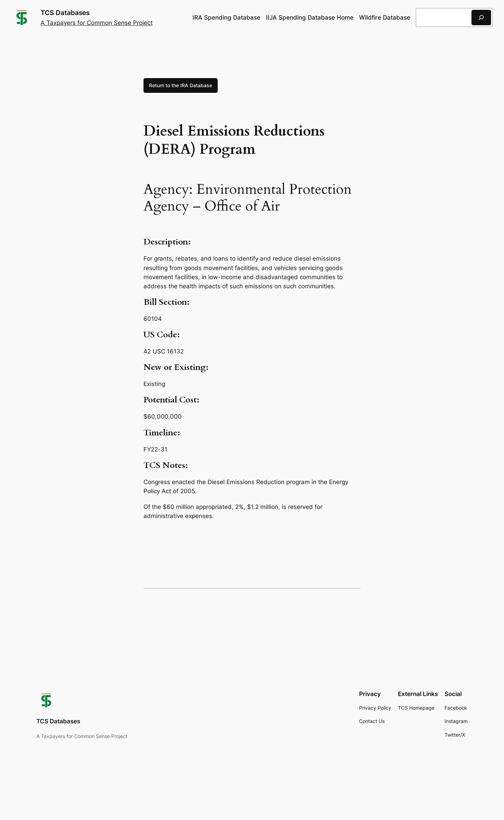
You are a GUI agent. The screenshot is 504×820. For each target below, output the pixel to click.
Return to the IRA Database (181, 85)
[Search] (481, 17)
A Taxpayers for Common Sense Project (97, 23)
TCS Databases (65, 13)
